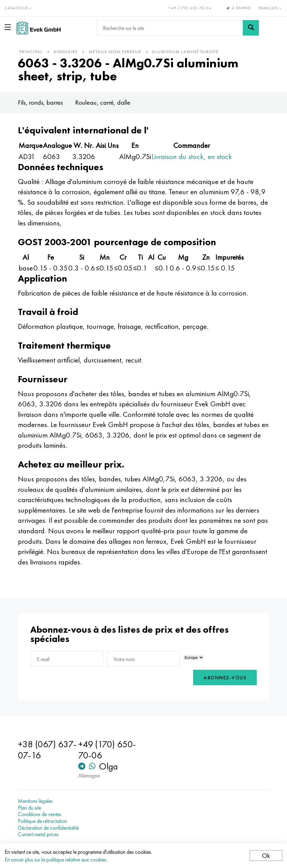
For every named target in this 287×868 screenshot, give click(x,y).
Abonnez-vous (225, 678)
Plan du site (30, 808)
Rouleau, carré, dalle (103, 102)
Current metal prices (38, 834)
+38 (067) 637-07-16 (47, 750)
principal (31, 52)
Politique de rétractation (42, 821)
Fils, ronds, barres (40, 102)
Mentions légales (35, 801)
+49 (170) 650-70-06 (190, 8)
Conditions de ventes (40, 814)
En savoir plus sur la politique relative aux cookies (55, 860)
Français (271, 8)
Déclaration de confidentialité (48, 828)
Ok (266, 855)
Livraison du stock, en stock (192, 156)
